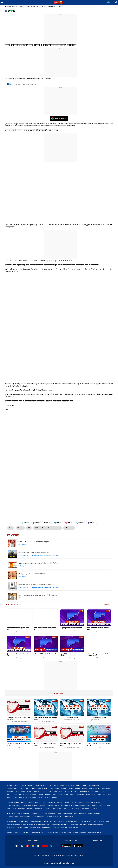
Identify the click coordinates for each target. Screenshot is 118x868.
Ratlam (23, 792)
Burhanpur (67, 792)
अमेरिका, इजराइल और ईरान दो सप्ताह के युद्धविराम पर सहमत (45, 718)
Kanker (44, 803)
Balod (8, 809)
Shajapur (48, 795)
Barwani (84, 788)
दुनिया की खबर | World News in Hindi (19, 721)
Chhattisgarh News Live (73, 822)
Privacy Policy (37, 855)
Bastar (14, 809)
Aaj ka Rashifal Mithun (80, 814)
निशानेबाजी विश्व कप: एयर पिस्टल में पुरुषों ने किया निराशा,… (19, 745)
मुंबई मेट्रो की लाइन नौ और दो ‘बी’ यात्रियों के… (72, 628)
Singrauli (9, 795)
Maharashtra (14, 7)
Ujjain (17, 785)
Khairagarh (50, 806)
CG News (46, 822)
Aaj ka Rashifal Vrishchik (53, 817)
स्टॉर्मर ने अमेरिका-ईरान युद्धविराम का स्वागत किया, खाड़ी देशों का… (19, 718)
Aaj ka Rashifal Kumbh (23, 814)
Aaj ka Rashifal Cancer (94, 814)
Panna (91, 788)
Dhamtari (67, 803)
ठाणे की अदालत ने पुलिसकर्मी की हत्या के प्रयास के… (45, 629)
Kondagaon (30, 803)
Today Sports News (66, 833)
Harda (91, 792)
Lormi (65, 809)
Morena (29, 792)
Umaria (27, 788)
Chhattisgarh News (36, 822)
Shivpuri (34, 795)
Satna (21, 795)
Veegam (72, 863)
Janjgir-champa (89, 803)
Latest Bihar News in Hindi (60, 828)
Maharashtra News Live (29, 825)
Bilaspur (108, 806)
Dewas (33, 788)
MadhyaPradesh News (44, 825)
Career (76, 855)
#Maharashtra (69, 528)
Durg (73, 803)
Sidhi (104, 795)
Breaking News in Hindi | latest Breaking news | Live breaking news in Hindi (38, 555)
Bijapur (101, 806)
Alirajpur (47, 785)
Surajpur (46, 809)
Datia (45, 788)
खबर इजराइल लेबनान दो (72, 718)
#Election (20, 528)
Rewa (60, 795)
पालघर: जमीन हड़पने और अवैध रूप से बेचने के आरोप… (98, 629)
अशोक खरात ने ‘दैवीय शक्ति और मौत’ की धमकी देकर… (45, 655)
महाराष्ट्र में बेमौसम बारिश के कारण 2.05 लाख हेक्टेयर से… (71, 655)
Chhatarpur (71, 785)
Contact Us (70, 855)
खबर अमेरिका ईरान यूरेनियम (99, 718)
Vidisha (55, 795)
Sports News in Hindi (38, 833)
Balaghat (75, 792)
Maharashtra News (87, 822)
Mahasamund (65, 806)
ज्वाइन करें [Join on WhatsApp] (25, 523)
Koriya (57, 806)
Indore (23, 785)
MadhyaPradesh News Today (78, 825)
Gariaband (42, 806)
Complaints (46, 855)
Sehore (97, 792)
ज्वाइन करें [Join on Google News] (80, 523)
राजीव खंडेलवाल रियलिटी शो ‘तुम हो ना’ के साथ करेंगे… (18, 629)
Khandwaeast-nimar (12, 788)
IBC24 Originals (22, 545)
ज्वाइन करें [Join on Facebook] (36, 523)
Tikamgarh (64, 788)
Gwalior (78, 785)
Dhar (17, 792)
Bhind (55, 792)
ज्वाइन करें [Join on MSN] (92, 523)
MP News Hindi (11, 828)
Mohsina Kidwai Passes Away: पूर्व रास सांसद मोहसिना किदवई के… (37, 585)
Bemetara (95, 806)
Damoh (39, 788)
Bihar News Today (35, 828)
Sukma (53, 809)
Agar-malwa (30, 785)
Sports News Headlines (52, 833)
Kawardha (51, 803)
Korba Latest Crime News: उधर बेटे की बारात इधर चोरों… (34, 553)
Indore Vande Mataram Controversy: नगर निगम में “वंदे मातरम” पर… (38, 595)
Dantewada (80, 803)
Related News (13, 605)
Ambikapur (59, 803)
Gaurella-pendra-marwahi (14, 806)
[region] (60, 27)
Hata (93, 795)
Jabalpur (78, 788)
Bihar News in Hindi (22, 828)
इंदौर (19, 598)
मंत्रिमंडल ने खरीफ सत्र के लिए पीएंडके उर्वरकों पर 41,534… (98, 745)
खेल (19, 748)
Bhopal (50, 792)
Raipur (71, 809)
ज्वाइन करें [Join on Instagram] (69, 523)
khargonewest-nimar (94, 785)
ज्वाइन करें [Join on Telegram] (58, 523)
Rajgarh (72, 795)
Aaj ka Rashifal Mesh (50, 814)
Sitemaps (45, 846)
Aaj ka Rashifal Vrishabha (65, 814)
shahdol (41, 798)
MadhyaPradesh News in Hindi (60, 825)
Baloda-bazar (21, 809)
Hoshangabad (84, 792)
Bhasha (11, 84)
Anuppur (54, 785)
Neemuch (97, 788)
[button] (2, 3)
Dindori (51, 788)
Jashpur (98, 803)
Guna (84, 785)
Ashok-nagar (39, 785)
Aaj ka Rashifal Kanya (26, 817)
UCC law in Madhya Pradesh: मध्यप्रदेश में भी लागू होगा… (34, 542)
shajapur (54, 798)
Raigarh (77, 809)
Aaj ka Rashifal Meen (37, 814)
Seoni (103, 792)
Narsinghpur (10, 792)
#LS (29, 528)
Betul (61, 792)
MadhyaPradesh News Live (95, 825)
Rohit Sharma (26, 833)
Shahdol (41, 795)
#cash (11, 528)
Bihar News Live (46, 828)
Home (7, 7)
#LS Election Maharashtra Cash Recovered (47, 528)
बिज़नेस (99, 748)
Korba (23, 803)
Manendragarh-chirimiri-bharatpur (80, 806)
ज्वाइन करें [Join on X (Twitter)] (47, 523)
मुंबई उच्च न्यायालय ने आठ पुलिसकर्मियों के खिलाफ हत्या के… (19, 655)
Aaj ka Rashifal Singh (12, 817)
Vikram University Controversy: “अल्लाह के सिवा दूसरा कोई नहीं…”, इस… (39, 563)
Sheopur (27, 795)
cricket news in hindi (94, 833)
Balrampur (30, 809)
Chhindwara (62, 785)
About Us (82, 855)
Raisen (66, 795)
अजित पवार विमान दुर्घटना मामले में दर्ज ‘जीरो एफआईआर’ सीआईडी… (97, 655)
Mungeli (93, 809)
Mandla (43, 792)
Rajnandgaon (85, 809)
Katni (21, 788)
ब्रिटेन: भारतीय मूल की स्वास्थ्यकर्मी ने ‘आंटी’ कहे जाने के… (45, 745)
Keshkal (37, 803)
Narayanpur (39, 809)
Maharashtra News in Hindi (101, 822)
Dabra (57, 788)
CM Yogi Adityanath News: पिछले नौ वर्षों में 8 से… (32, 574)
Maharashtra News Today (14, 825)
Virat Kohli (17, 833)
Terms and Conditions (58, 855)
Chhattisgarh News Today (57, 822)
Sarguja (59, 809)
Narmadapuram (107, 788)
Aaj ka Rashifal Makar (67, 817)
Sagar (15, 795)
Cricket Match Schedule (80, 833)
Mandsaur (36, 792)
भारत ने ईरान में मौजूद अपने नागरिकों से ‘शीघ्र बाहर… (71, 745)
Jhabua (71, 788)
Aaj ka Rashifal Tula (39, 817)
